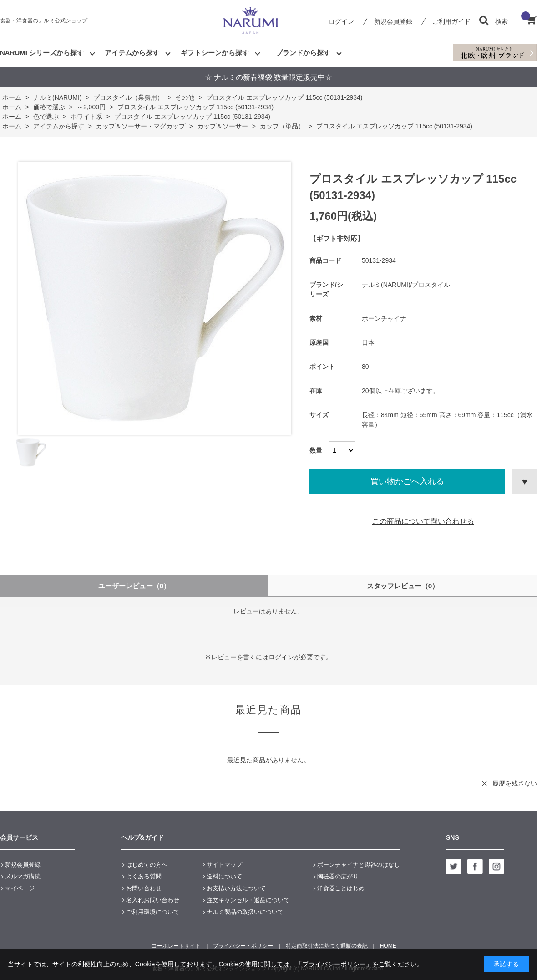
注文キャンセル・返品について (248, 900)
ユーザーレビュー (134, 586)
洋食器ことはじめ (341, 888)
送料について (224, 876)
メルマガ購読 (23, 876)
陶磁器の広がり (338, 876)
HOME (388, 946)
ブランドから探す (303, 53)
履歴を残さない (515, 783)
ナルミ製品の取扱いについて (245, 912)
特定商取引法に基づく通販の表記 (327, 946)
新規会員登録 (393, 21)
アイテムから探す (132, 53)
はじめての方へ (147, 865)
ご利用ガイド (451, 21)
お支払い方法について (236, 888)
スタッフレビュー (403, 586)
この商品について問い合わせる (423, 521)
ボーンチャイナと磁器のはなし (359, 865)
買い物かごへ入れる (407, 481)
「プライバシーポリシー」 (334, 964)
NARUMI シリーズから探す (42, 53)
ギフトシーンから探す (215, 53)
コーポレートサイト (176, 946)
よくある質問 (144, 876)
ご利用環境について (153, 912)
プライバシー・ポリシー (243, 946)
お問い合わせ (144, 888)
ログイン (341, 21)
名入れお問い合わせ (153, 900)
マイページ (20, 888)
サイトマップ (224, 865)
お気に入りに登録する (525, 481)
